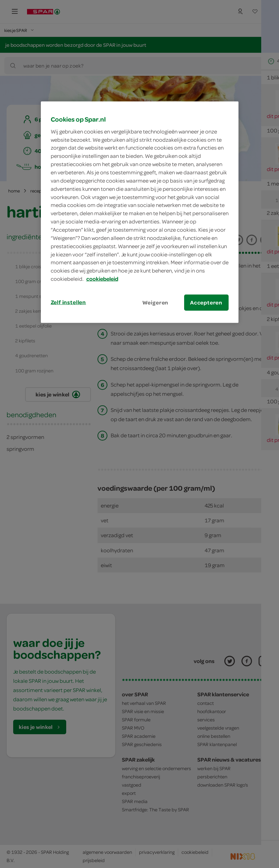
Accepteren (206, 303)
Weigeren (155, 303)
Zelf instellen (69, 302)
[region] (140, 212)
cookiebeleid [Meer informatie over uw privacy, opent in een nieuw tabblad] (102, 279)
